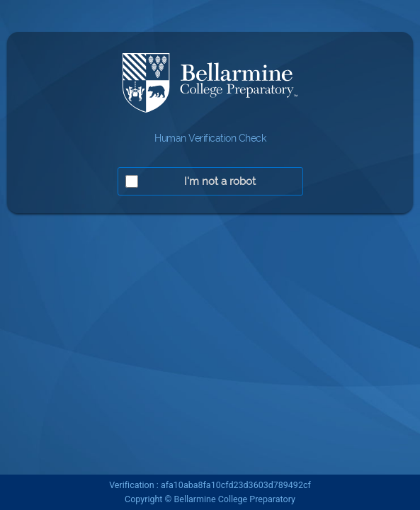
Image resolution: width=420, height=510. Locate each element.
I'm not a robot (220, 181)
